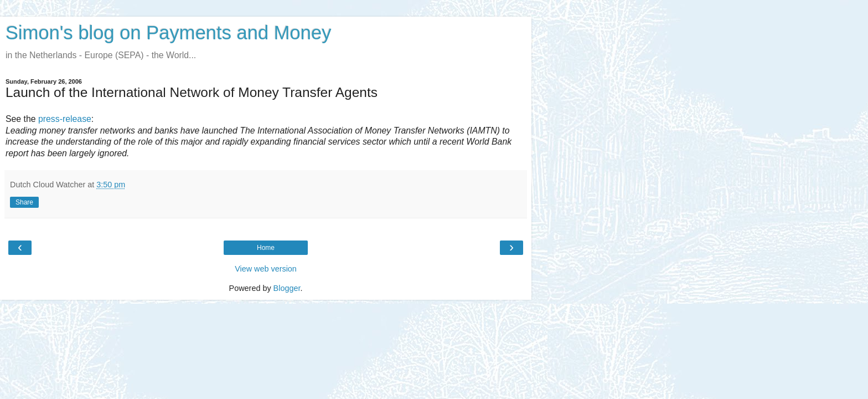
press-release (65, 119)
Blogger (287, 288)
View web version (266, 269)
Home (266, 248)
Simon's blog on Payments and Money (168, 33)
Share (24, 202)
